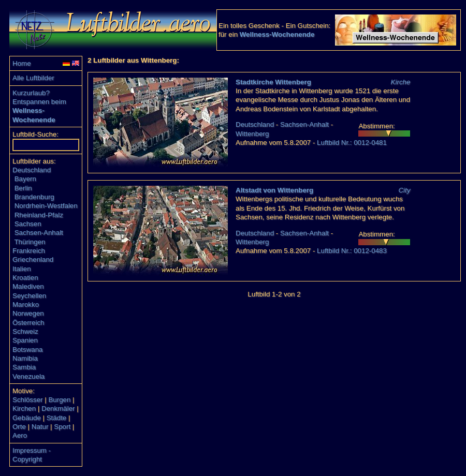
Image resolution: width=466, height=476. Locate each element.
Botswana (28, 349)
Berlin (23, 188)
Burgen (59, 400)
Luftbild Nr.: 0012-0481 (352, 143)
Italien (22, 269)
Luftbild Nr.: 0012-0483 (352, 251)
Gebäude (27, 418)
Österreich (28, 323)
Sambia (24, 367)
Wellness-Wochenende (277, 34)
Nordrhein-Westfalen (46, 206)
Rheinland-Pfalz (39, 215)
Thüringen (30, 242)
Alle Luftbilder (33, 78)
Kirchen (24, 408)
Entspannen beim (39, 102)
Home (22, 63)
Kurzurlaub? (31, 93)
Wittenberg (252, 134)
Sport (62, 427)
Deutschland (32, 170)
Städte (57, 418)
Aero (20, 435)
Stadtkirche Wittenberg (273, 82)
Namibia (25, 358)
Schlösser (28, 400)
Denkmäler (58, 408)
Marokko (26, 304)
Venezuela (28, 376)
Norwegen (28, 313)
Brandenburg (34, 197)
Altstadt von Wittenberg (274, 190)
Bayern (25, 179)
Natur (40, 427)
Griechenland (33, 259)
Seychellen (29, 296)
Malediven (28, 286)
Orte (19, 427)
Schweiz (25, 331)
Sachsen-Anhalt (39, 233)
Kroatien (25, 278)
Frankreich (29, 251)
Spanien (25, 340)
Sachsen (28, 224)
